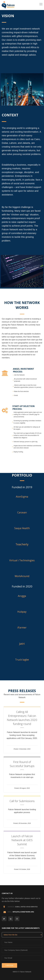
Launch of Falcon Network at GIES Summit (22, 840)
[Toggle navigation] (41, 4)
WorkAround (22, 576)
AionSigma (22, 497)
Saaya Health (22, 528)
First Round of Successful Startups (22, 764)
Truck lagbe (22, 660)
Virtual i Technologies (22, 560)
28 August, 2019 (25, 788)
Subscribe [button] (9, 965)
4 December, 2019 (25, 749)
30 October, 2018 (25, 869)
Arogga (22, 596)
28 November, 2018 (25, 823)
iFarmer (22, 628)
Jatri (22, 644)
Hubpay (22, 612)
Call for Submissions (22, 801)
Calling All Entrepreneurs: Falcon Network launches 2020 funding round (22, 718)
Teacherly (22, 544)
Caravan (22, 512)
